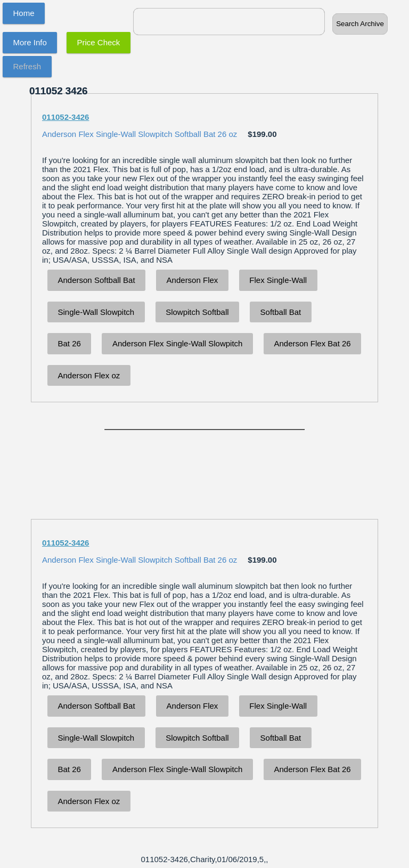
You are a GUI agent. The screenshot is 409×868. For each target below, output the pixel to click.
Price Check (99, 42)
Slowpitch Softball (197, 312)
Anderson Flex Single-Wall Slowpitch (178, 343)
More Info (30, 42)
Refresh (27, 66)
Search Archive (360, 24)
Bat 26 (69, 343)
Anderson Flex (193, 280)
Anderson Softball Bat (97, 280)
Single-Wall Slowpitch (96, 312)
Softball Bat (281, 312)
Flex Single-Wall (278, 280)
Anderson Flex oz (89, 375)
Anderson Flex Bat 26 (312, 343)
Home (24, 13)
